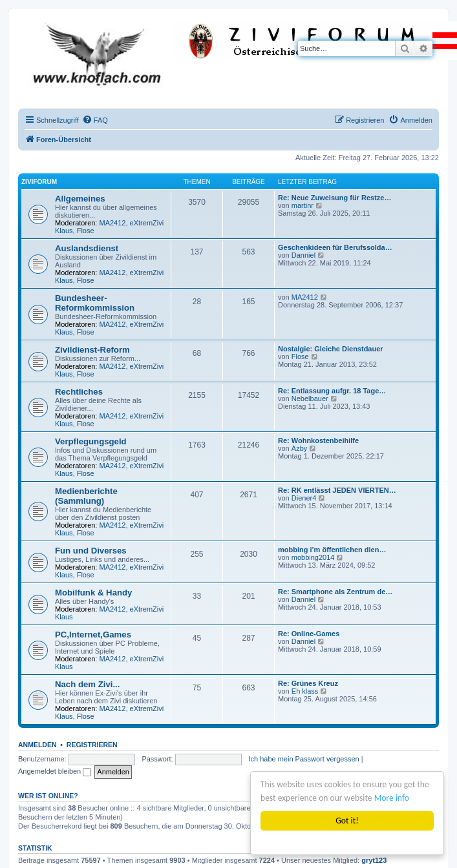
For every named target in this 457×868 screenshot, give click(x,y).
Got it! (347, 821)
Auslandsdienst (87, 248)
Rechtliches (79, 392)
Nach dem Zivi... (87, 684)
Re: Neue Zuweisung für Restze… (335, 198)
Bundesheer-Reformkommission (95, 303)
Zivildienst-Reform (92, 350)
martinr (303, 205)
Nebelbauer (310, 398)
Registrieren (92, 745)
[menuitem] (95, 120)
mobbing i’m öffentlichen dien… (332, 550)
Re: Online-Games (309, 634)
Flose (86, 231)
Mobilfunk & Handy (93, 593)
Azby (299, 448)
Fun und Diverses (91, 551)
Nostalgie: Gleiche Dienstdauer (331, 349)
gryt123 (374, 860)
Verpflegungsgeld (91, 441)
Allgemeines (80, 199)
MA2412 (113, 223)
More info (392, 798)
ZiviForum (39, 182)
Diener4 (304, 498)
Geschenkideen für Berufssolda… (335, 247)
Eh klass (305, 691)
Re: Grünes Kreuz (308, 683)
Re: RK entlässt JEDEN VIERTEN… (337, 490)
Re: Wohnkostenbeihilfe (318, 440)
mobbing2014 (313, 557)
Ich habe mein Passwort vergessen (303, 759)
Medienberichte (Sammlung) (86, 496)
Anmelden (37, 745)
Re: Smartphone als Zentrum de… (335, 592)
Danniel (303, 255)
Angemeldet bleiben (55, 771)
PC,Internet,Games (93, 635)
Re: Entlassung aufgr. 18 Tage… (332, 391)
